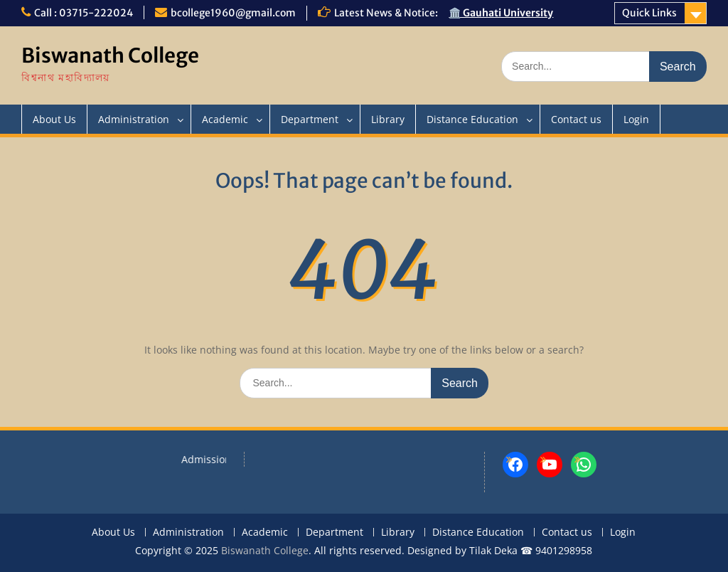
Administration (134, 119)
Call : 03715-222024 (84, 13)
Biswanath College (110, 55)
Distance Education (472, 119)
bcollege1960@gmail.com (233, 13)
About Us (54, 119)
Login (636, 119)
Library (388, 119)
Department (310, 119)
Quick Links (649, 13)
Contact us (576, 119)
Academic (225, 119)
